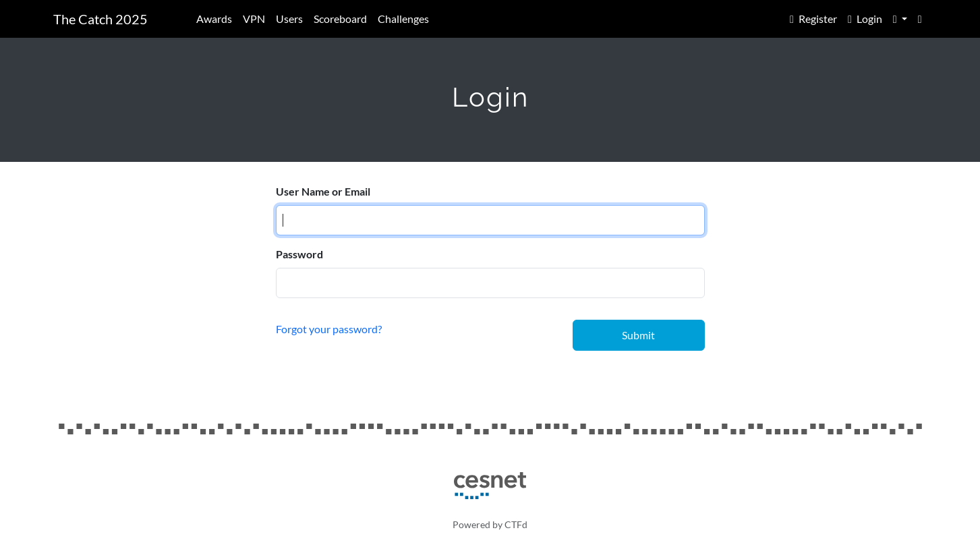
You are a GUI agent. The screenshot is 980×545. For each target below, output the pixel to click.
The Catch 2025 (100, 19)
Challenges (403, 19)
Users (289, 19)
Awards (214, 19)
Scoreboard (340, 19)
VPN (254, 19)
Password (299, 254)
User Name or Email (323, 191)
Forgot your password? (329, 329)
